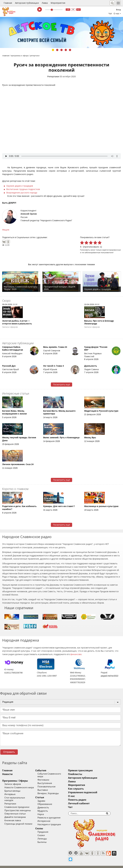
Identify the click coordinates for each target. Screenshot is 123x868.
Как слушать (88, 789)
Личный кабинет (91, 803)
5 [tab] (70, 50)
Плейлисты (87, 774)
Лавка (45, 3)
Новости (7, 774)
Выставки (49, 787)
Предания (49, 829)
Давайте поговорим (15, 815)
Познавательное (53, 784)
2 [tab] (57, 50)
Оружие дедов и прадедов (20, 186)
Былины (48, 839)
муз (79, 9)
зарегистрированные (111, 250)
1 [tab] (53, 50)
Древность (49, 805)
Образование (51, 802)
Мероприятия (58, 3)
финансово (76, 654)
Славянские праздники (17, 804)
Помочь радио (89, 800)
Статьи (46, 795)
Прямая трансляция (93, 771)
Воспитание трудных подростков (23, 189)
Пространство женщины (18, 808)
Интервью (10, 794)
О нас (84, 796)
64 (73, 9)
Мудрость (49, 808)
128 (68, 9)
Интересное (50, 819)
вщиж (6, 230)
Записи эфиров (13, 784)
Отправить (9, 752)
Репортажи (53, 77)
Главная (8, 3)
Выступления (51, 781)
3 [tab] (61, 50)
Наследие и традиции (55, 822)
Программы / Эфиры (15, 781)
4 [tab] (66, 50)
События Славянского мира (58, 774)
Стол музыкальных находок (19, 798)
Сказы (45, 826)
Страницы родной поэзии (18, 821)
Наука (47, 812)
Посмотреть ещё (61, 385)
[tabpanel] (61, 32)
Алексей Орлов (29, 214)
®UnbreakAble (31, 864)
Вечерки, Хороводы (54, 791)
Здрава (47, 798)
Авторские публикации (27, 3)
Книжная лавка (13, 818)
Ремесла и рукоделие (55, 815)
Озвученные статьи (15, 811)
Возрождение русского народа (22, 193)
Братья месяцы (12, 791)
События (47, 771)
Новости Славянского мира (19, 787)
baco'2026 (8, 864)
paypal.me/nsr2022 (110, 676)
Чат (110, 14)
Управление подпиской (95, 792)
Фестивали (50, 777)
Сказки (47, 833)
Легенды (48, 836)
